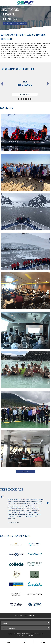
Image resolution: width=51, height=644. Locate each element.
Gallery (26, 471)
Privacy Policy (30, 635)
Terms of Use (20, 635)
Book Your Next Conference (15, 23)
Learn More (25, 94)
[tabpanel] (25, 84)
